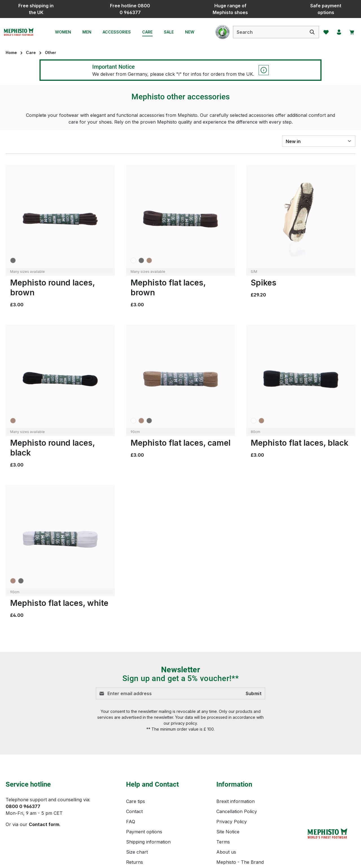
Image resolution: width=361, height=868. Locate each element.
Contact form (44, 771)
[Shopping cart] (351, 32)
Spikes (264, 283)
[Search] (308, 32)
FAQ (131, 768)
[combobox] (265, 32)
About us (226, 798)
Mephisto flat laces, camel (180, 443)
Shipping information (148, 788)
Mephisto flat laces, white (59, 603)
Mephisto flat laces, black (300, 443)
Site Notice (228, 778)
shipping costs (240, 859)
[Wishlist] (322, 32)
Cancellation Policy (237, 758)
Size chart (137, 798)
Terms (223, 788)
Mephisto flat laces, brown (168, 288)
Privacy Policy (232, 768)
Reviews (135, 818)
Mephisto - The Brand (240, 808)
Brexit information (235, 747)
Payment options (144, 778)
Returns (135, 808)
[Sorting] (319, 141)
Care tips (136, 747)
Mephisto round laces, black (52, 448)
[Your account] (336, 32)
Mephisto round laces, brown (52, 288)
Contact (134, 758)
